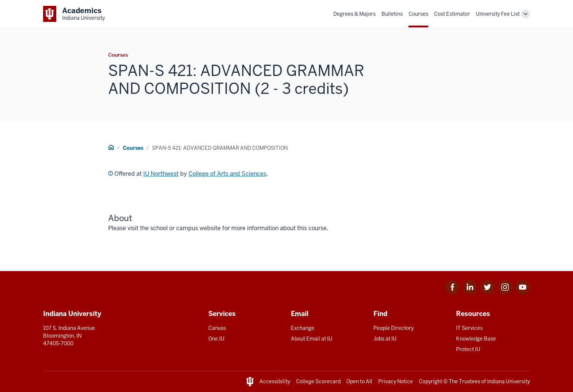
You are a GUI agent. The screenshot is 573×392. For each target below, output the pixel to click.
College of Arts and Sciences (227, 174)
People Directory (394, 328)
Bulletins (392, 14)
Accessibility (275, 381)
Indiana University (509, 381)
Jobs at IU (385, 339)
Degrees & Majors (354, 14)
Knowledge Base (476, 339)
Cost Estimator (452, 14)
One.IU (216, 339)
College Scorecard (318, 381)
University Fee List (498, 14)
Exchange (303, 328)
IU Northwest (161, 174)
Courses (418, 14)
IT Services (469, 328)
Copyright (430, 381)
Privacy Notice (396, 381)
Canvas (217, 328)
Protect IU (468, 349)
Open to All (359, 381)
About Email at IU (312, 339)
